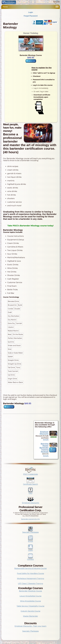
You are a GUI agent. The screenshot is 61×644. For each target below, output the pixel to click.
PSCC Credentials (30, 473)
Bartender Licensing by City (30, 519)
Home (5, 7)
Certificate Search (30, 483)
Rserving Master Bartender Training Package (44, 448)
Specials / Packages (31, 531)
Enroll (30, 540)
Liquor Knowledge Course (30, 596)
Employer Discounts (44, 433)
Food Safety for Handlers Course (31, 573)
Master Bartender (30, 616)
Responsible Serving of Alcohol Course (30, 568)
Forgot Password (31, 16)
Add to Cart (31, 61)
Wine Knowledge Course (31, 601)
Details (46, 440)
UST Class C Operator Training (31, 584)
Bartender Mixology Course (31, 591)
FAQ (30, 492)
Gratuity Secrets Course (30, 611)
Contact (30, 558)
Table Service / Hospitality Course (30, 606)
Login (31, 12)
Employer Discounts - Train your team (30, 626)
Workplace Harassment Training (30, 579)
